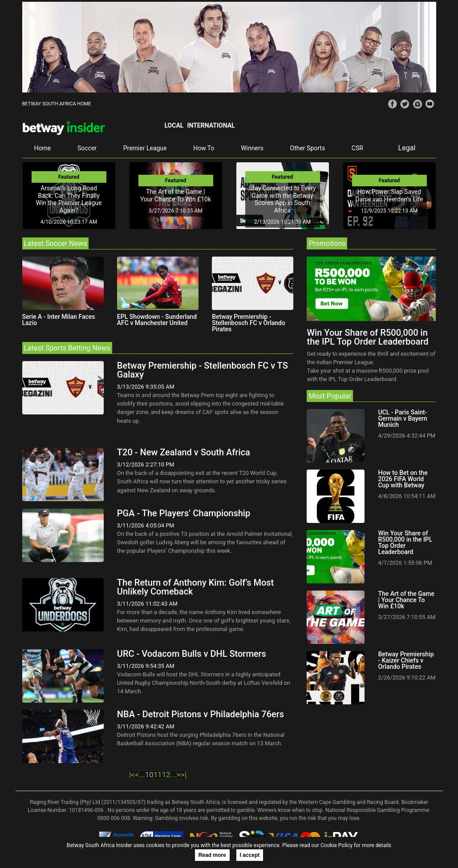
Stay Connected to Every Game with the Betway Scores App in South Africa (282, 199)
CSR (357, 148)
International (211, 125)
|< (132, 775)
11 (158, 775)
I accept (250, 855)
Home (43, 148)
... (142, 775)
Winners (252, 148)
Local (174, 125)
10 (149, 775)
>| (183, 775)
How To (204, 148)
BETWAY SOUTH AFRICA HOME (57, 104)
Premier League (145, 148)
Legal (407, 148)
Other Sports (308, 148)
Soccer (87, 148)
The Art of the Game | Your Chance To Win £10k (176, 195)
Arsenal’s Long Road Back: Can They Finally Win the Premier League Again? (69, 199)
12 (166, 775)
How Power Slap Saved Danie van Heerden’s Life (389, 195)
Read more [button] (212, 855)
